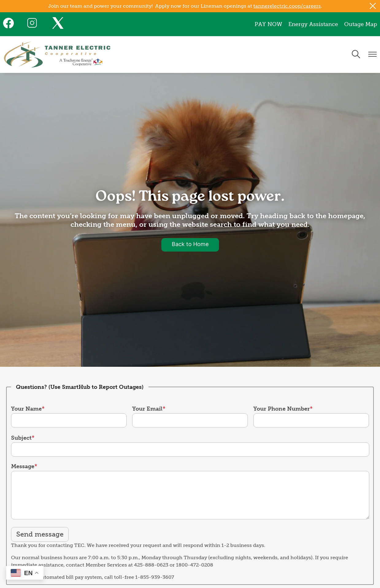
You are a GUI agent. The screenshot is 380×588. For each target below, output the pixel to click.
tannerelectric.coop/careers (287, 6)
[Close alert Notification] (373, 6)
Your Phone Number (282, 409)
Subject (21, 438)
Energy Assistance (313, 24)
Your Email (147, 409)
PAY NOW (268, 24)
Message (23, 466)
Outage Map (361, 24)
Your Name (26, 409)
